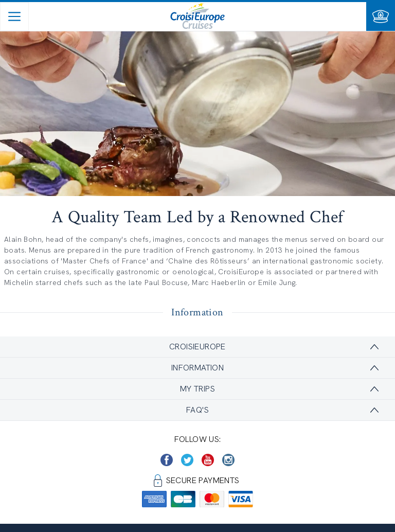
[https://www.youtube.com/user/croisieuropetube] (208, 460)
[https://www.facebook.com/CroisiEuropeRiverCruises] (167, 460)
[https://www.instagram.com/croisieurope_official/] (228, 460)
